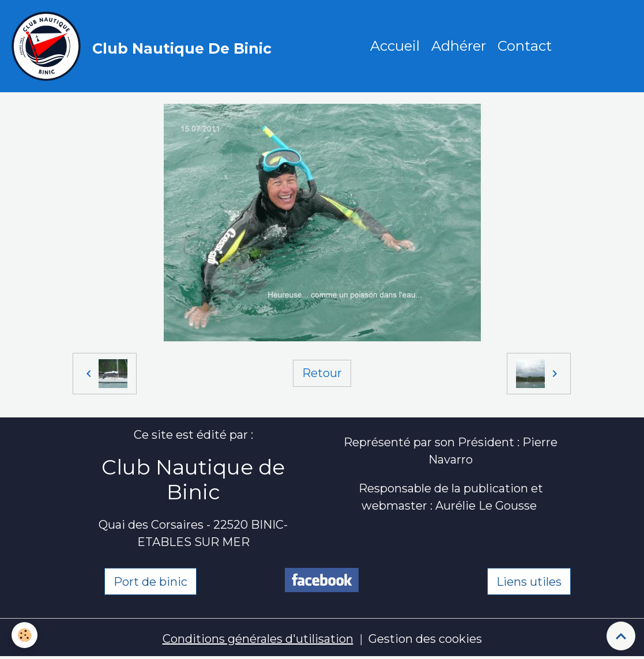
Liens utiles (529, 582)
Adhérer (459, 46)
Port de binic (150, 582)
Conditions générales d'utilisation (258, 639)
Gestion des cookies (425, 639)
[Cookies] (25, 635)
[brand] (144, 46)
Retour (322, 373)
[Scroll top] (621, 636)
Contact (525, 46)
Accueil (395, 46)
